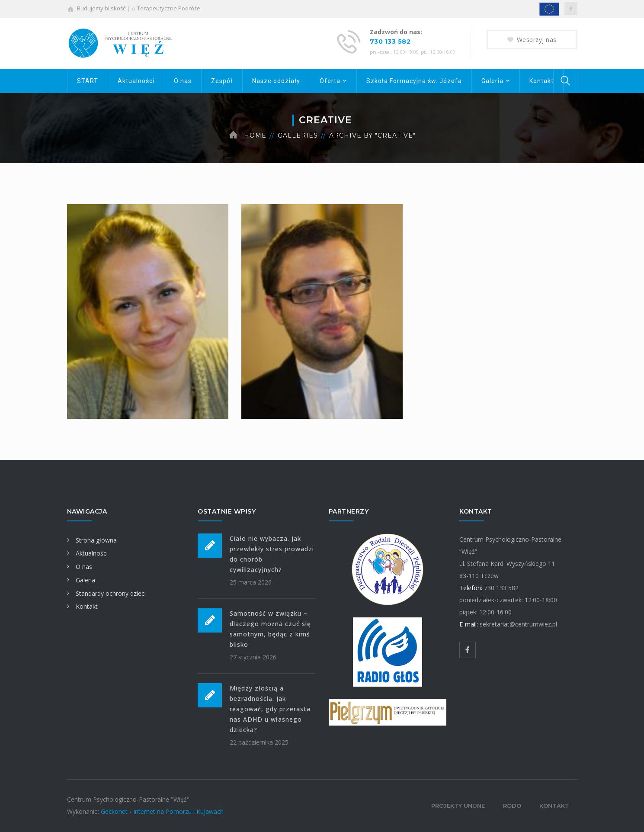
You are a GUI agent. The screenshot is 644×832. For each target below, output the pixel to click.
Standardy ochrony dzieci (106, 593)
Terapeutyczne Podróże (169, 8)
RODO (512, 806)
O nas (183, 81)
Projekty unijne (458, 806)
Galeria (492, 81)
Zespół (222, 81)
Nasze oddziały (276, 81)
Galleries (298, 135)
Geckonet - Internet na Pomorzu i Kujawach (162, 811)
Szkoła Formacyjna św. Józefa (414, 81)
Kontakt (541, 81)
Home (255, 135)
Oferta (330, 81)
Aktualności (136, 81)
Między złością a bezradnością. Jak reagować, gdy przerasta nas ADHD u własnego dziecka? (270, 709)
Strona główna (92, 540)
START (88, 81)
